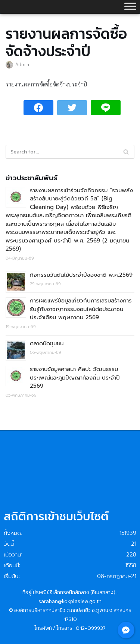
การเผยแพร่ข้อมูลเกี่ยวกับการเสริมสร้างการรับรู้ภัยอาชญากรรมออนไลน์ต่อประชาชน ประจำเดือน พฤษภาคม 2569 (81, 309)
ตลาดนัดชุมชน (47, 343)
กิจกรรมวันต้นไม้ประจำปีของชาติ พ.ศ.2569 (81, 275)
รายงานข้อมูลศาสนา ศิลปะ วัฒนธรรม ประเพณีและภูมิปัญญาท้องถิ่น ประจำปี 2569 (75, 377)
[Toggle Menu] (130, 6)
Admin (22, 64)
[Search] (126, 152)
